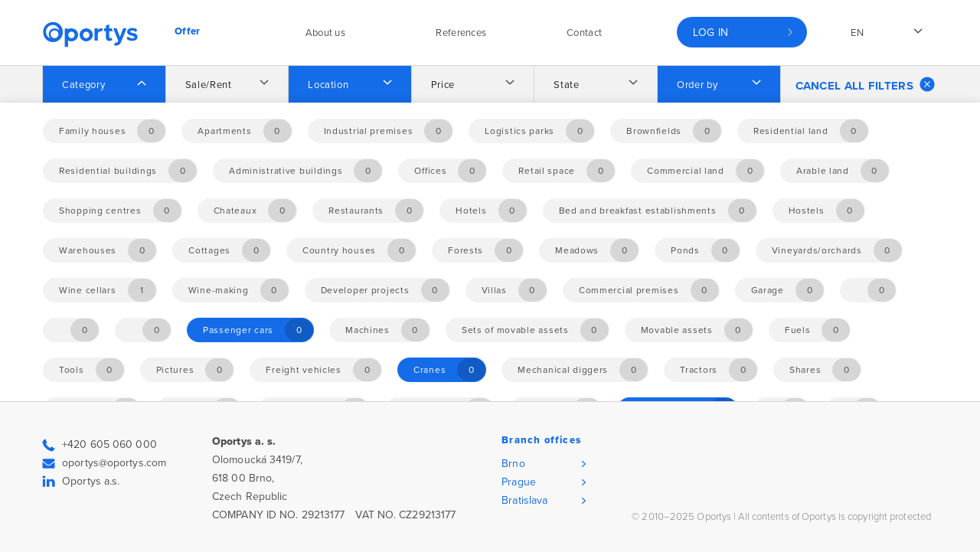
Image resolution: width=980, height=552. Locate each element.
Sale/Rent (209, 85)
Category (83, 85)
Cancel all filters (865, 84)
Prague (519, 482)
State (566, 85)
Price (443, 85)
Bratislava (524, 500)
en (857, 33)
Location (328, 85)
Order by (697, 85)
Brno (513, 464)
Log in (711, 33)
